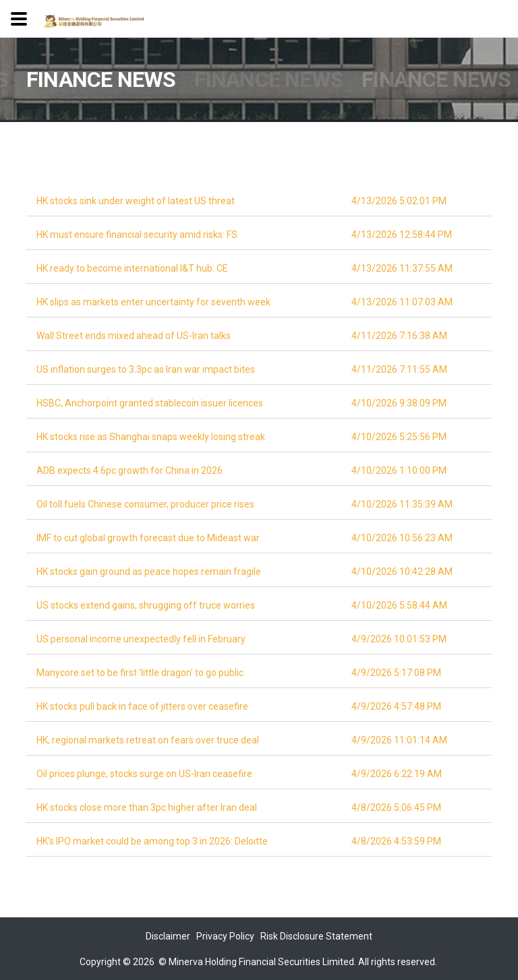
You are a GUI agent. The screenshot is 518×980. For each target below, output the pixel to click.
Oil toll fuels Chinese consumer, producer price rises (145, 504)
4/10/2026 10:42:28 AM (402, 572)
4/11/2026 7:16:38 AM (399, 336)
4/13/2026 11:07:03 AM (402, 302)
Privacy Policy (225, 936)
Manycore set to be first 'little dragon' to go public (140, 673)
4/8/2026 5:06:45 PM (396, 807)
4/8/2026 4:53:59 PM (396, 841)
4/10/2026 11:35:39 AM (402, 504)
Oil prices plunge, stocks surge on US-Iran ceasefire (144, 774)
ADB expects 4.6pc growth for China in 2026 (129, 470)
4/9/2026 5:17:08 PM (396, 673)
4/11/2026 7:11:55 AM (399, 369)
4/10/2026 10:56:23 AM (402, 538)
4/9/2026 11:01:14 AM (399, 740)
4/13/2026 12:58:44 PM (402, 235)
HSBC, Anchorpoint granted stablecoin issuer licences (150, 403)
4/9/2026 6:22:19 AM (397, 774)
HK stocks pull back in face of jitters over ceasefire (142, 706)
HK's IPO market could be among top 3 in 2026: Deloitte (152, 841)
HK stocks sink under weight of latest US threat (136, 201)
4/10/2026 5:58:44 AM (399, 605)
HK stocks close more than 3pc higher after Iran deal (147, 807)
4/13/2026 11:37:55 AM (402, 268)
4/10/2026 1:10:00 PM (399, 470)
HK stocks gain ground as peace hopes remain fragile (149, 572)
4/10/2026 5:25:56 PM (399, 437)
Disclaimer (168, 936)
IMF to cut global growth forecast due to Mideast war (148, 538)
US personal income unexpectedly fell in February (141, 639)
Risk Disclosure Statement (316, 936)
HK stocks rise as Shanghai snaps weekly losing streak (151, 437)
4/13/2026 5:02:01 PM (399, 201)
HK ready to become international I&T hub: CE (132, 268)
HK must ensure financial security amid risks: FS (137, 235)
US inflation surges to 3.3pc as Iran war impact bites (146, 369)
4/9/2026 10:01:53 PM (399, 639)
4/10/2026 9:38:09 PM (399, 403)
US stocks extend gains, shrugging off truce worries (146, 605)
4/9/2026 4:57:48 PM (396, 706)
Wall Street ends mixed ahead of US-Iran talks (134, 336)
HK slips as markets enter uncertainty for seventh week (153, 302)
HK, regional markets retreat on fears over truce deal (148, 740)
